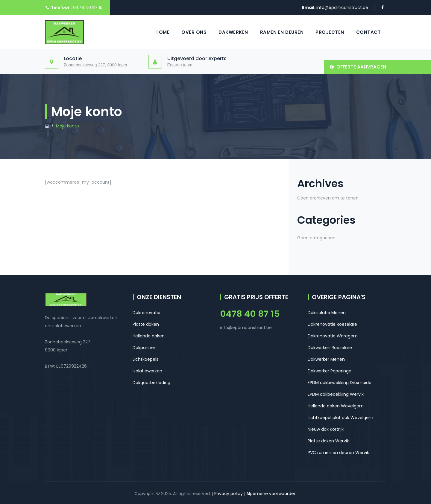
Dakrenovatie (147, 313)
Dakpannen (145, 348)
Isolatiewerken (147, 371)
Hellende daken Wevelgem (336, 406)
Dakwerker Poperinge (330, 371)
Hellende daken (149, 336)
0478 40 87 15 (87, 7)
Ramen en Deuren (282, 32)
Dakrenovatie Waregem (333, 336)
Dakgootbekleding (151, 383)
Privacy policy (229, 494)
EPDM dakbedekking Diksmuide (340, 383)
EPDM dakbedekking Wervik (336, 394)
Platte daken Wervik (328, 441)
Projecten (330, 32)
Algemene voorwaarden (271, 494)
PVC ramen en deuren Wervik (338, 453)
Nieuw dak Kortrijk (326, 429)
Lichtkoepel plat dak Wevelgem (340, 418)
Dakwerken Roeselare (330, 348)
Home (162, 32)
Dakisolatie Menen (327, 313)
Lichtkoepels (145, 359)
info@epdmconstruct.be (342, 7)
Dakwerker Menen (326, 359)
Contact (369, 32)
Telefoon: (61, 7)
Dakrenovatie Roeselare (332, 324)
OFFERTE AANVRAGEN (361, 67)
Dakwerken (233, 32)
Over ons (194, 32)
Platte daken (146, 324)
